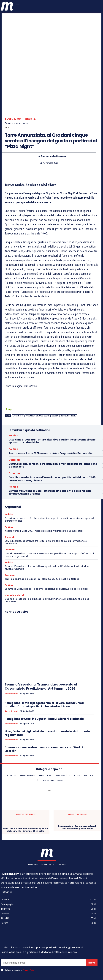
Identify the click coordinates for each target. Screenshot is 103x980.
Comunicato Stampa (53, 131)
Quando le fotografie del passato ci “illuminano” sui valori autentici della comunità (47, 575)
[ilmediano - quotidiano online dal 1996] (7, 6)
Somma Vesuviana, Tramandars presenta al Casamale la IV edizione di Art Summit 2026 (41, 661)
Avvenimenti (14, 94)
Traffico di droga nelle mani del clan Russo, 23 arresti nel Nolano (42, 554)
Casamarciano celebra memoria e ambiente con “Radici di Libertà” (46, 724)
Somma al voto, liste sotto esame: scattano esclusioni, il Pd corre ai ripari (47, 564)
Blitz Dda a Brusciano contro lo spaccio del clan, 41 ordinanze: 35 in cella (26, 805)
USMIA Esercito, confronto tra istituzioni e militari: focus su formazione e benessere (53, 440)
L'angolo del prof (14, 570)
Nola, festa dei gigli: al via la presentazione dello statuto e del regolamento (48, 708)
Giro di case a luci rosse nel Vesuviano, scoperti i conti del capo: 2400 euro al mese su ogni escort (52, 454)
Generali (14, 435)
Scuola (31, 94)
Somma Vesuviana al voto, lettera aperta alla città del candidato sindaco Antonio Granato (50, 467)
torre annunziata (68, 391)
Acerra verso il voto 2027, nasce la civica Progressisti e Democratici (51, 428)
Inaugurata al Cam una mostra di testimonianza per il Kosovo (77, 802)
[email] (43, 938)
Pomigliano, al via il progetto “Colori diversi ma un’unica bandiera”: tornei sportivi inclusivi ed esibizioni (44, 680)
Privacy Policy (29, 945)
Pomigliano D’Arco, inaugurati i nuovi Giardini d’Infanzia (44, 694)
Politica (13, 411)
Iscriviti (92, 938)
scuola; (55, 391)
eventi (47, 391)
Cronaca (14, 448)
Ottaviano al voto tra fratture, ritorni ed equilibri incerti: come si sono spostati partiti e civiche (52, 416)
